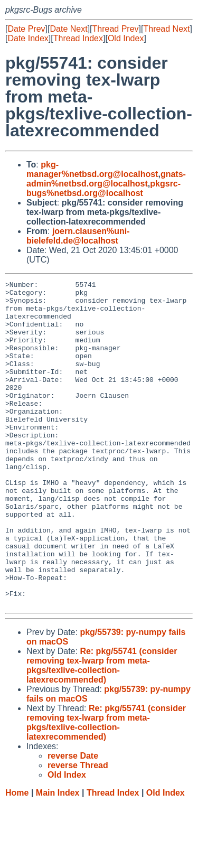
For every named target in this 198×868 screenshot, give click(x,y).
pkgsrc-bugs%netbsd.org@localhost (103, 188)
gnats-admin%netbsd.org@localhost (106, 179)
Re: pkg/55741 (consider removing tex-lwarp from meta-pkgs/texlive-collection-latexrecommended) (102, 730)
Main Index (58, 858)
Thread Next (166, 29)
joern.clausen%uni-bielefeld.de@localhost (78, 236)
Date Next (68, 29)
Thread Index (78, 38)
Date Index (28, 38)
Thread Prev (116, 29)
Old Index (126, 38)
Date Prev (26, 29)
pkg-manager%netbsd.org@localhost (92, 169)
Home (17, 858)
